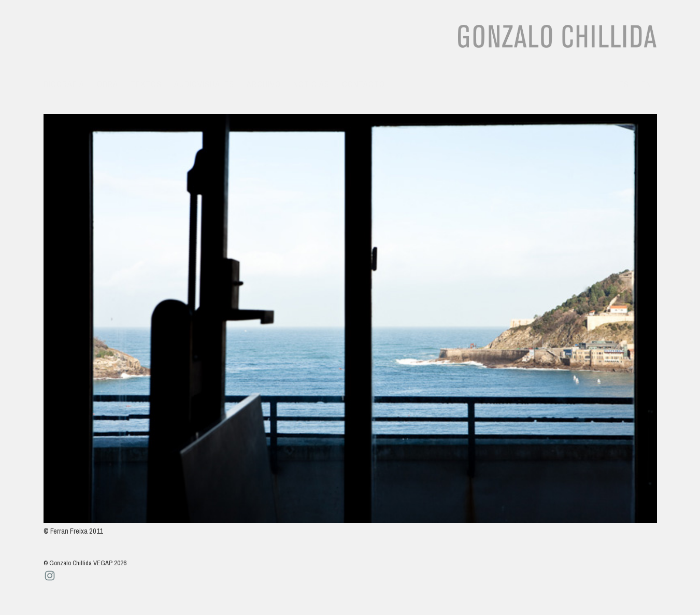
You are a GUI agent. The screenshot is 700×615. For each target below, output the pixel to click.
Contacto (363, 84)
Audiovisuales (204, 84)
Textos (146, 84)
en (646, 84)
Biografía (64, 84)
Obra (108, 84)
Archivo (264, 84)
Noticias (311, 84)
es (624, 84)
